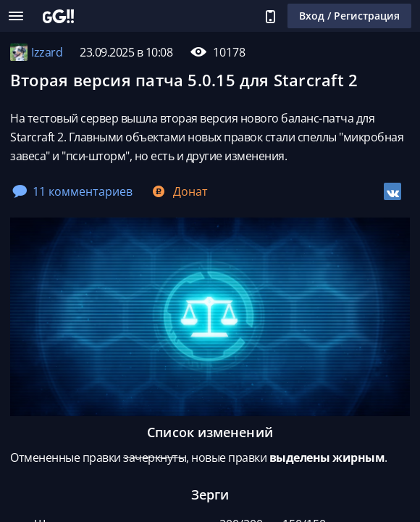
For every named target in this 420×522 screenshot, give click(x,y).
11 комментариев (72, 191)
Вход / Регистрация (349, 16)
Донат (179, 191)
